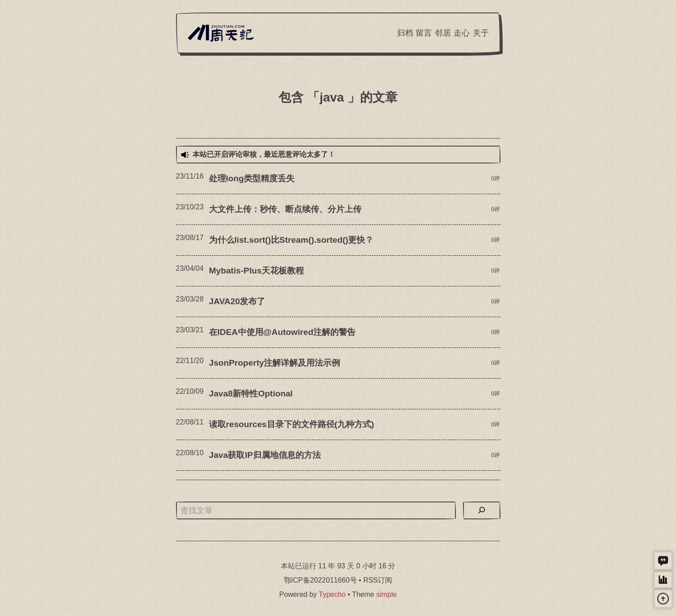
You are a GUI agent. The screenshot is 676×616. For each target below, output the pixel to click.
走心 (462, 33)
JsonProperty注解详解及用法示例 (275, 363)
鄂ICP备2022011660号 (320, 580)
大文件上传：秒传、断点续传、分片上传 (285, 209)
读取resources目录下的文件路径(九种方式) (292, 424)
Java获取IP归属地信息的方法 (265, 455)
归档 (405, 33)
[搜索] (481, 510)
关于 (481, 33)
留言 (424, 33)
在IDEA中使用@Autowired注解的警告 (282, 332)
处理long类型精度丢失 (252, 178)
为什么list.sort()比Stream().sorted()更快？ (291, 240)
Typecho (332, 594)
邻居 (443, 33)
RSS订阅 (378, 580)
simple (386, 594)
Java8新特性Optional (251, 394)
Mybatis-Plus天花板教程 (256, 271)
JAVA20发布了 (237, 301)
